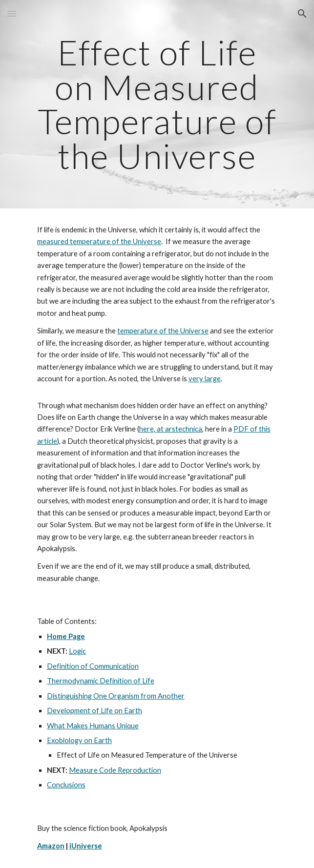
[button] (12, 13)
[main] (157, 104)
